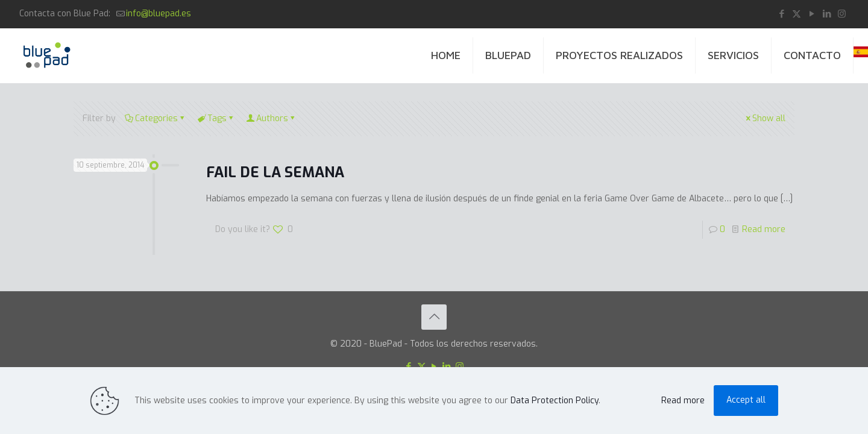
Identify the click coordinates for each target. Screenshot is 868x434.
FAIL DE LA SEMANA (275, 172)
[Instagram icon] (842, 14)
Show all (765, 118)
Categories (156, 118)
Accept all (746, 400)
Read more (764, 229)
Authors (271, 118)
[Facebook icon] (782, 14)
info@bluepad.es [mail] (159, 14)
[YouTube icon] (812, 14)
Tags (216, 118)
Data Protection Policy (555, 401)
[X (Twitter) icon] (797, 14)
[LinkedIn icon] (827, 14)
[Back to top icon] (434, 317)
